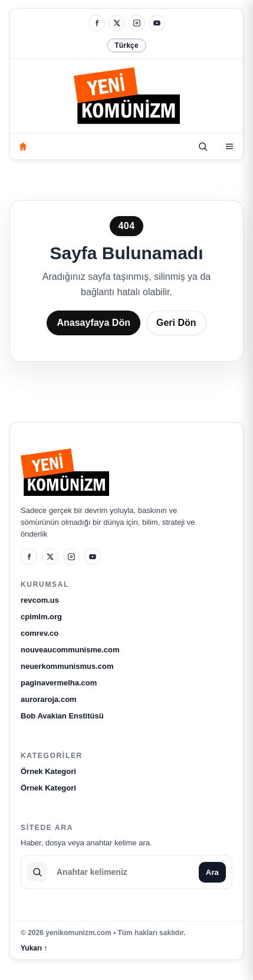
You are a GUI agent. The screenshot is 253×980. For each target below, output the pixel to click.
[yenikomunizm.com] (127, 98)
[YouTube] (157, 23)
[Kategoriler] (229, 146)
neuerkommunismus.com (67, 666)
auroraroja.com (49, 699)
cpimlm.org (41, 617)
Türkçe (126, 45)
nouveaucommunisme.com (70, 650)
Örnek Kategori (48, 771)
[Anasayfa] (23, 146)
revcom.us (40, 600)
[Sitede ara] (123, 872)
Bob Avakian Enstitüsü (62, 716)
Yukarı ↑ (34, 948)
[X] (117, 23)
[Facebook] (97, 23)
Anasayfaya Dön (93, 323)
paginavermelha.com (59, 683)
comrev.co (40, 633)
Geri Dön (176, 323)
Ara (212, 872)
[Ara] (203, 146)
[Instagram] (137, 23)
